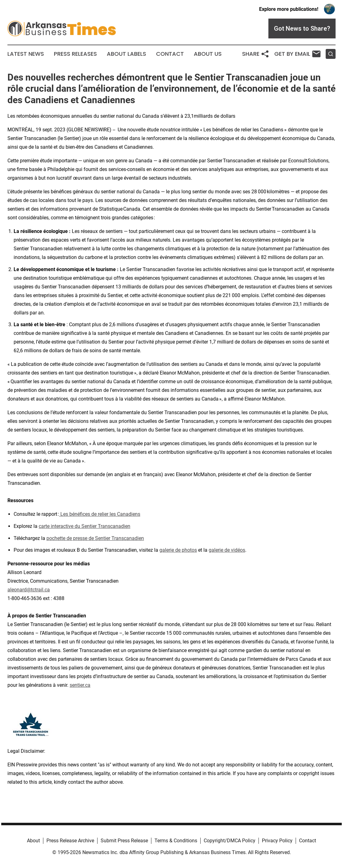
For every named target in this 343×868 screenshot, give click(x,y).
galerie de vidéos (227, 550)
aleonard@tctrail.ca (29, 590)
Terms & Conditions (176, 841)
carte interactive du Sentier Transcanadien (85, 526)
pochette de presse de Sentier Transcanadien (95, 538)
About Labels (126, 54)
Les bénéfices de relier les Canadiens (100, 514)
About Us (208, 54)
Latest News (26, 54)
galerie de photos (178, 550)
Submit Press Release (124, 841)
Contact (170, 54)
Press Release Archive (70, 841)
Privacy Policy (277, 841)
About (33, 841)
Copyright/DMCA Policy (230, 841)
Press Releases (75, 54)
